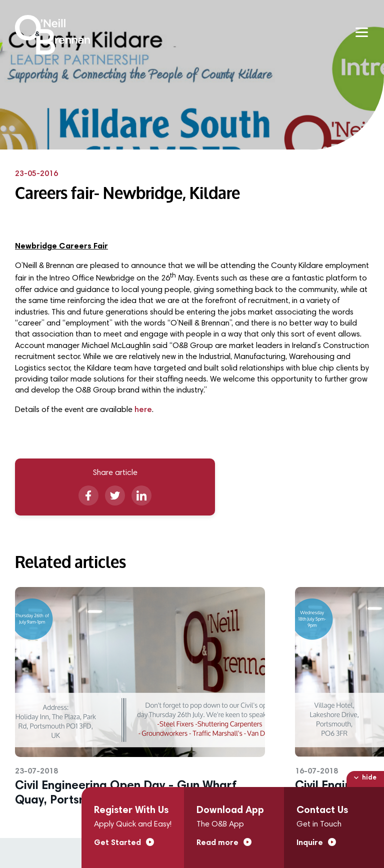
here (143, 410)
